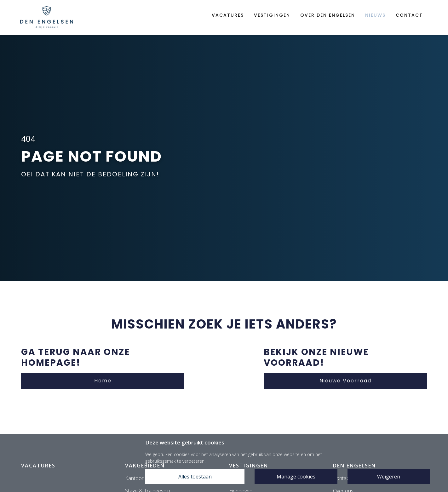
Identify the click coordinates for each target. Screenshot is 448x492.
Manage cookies (296, 477)
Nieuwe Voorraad (345, 381)
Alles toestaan (195, 477)
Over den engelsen (328, 15)
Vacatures (228, 15)
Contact (409, 15)
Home (103, 381)
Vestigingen (272, 15)
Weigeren (389, 477)
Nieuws (375, 15)
